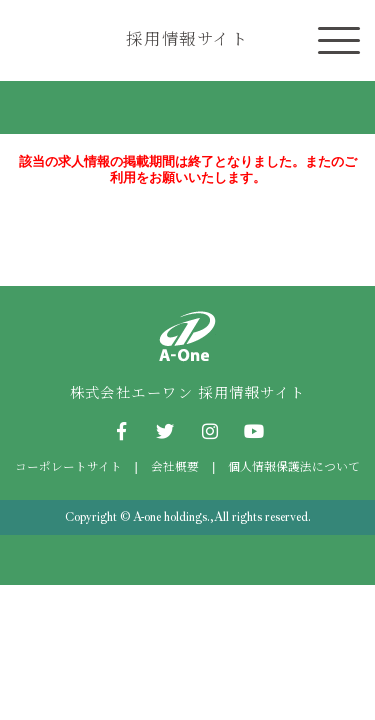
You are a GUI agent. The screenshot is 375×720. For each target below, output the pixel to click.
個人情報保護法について (294, 466)
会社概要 (175, 466)
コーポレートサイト (68, 466)
